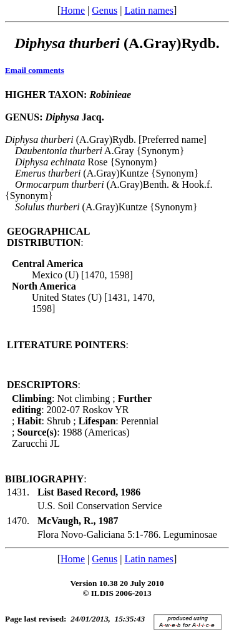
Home (73, 10)
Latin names (149, 10)
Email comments (35, 70)
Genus (105, 10)
